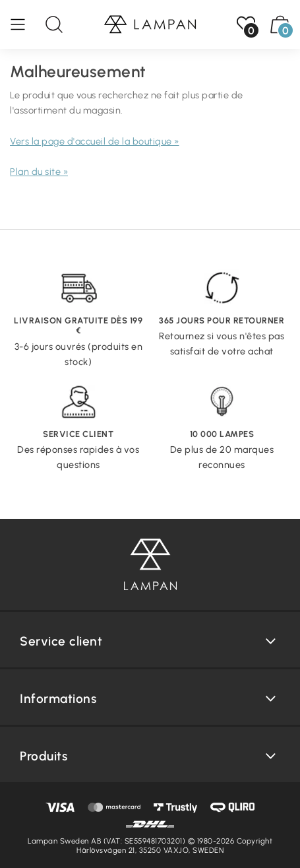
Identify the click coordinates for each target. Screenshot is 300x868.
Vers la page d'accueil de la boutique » (95, 141)
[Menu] (24, 24)
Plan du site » (39, 172)
